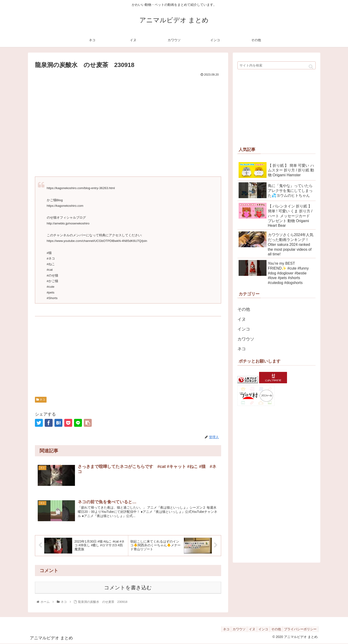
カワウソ (246, 339)
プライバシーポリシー (300, 630)
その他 (244, 309)
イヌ (242, 319)
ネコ (41, 400)
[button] (311, 67)
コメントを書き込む (128, 588)
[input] (277, 65)
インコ (244, 329)
